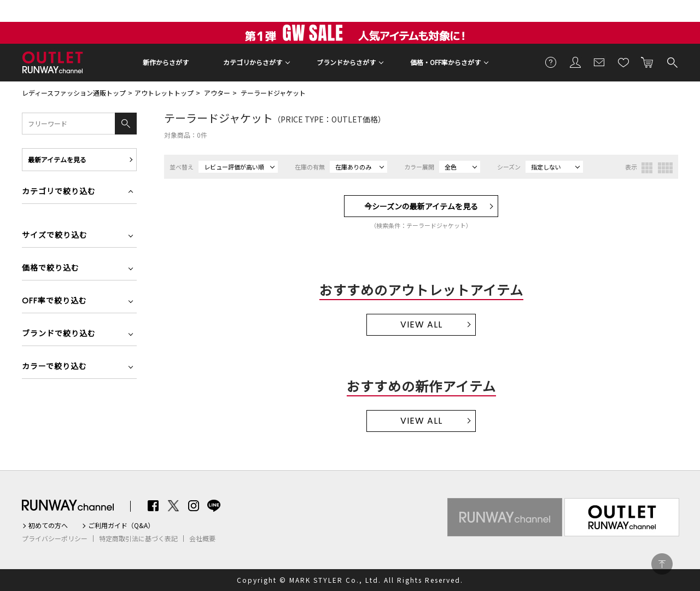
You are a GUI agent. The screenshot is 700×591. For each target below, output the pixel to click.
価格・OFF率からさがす (445, 62)
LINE (214, 506)
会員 (575, 62)
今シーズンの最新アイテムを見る (421, 206)
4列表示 (665, 168)
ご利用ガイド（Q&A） (121, 525)
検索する (672, 62)
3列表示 (647, 168)
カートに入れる (647, 62)
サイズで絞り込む (55, 236)
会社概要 (202, 539)
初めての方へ (48, 525)
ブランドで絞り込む (59, 334)
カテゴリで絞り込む (59, 192)
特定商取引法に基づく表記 (138, 539)
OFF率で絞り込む (54, 302)
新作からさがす (166, 62)
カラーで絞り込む (54, 367)
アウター (217, 93)
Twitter (173, 506)
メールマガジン (599, 62)
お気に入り (623, 62)
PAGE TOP (662, 564)
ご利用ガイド (551, 62)
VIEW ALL (421, 324)
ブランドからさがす (346, 62)
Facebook (153, 506)
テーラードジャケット (273, 93)
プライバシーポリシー (55, 539)
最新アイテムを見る (57, 159)
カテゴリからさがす (253, 62)
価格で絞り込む (51, 269)
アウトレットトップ (164, 93)
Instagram (194, 506)
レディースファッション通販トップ (74, 93)
